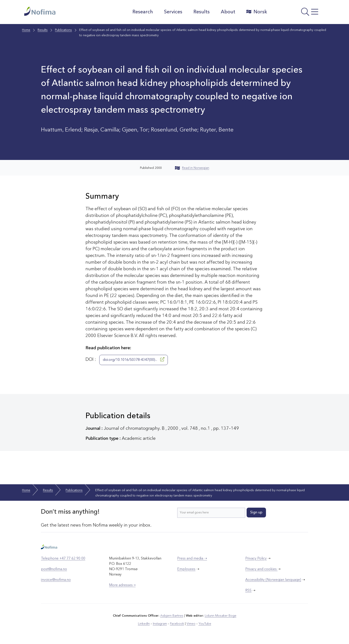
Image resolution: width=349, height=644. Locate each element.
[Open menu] (298, 13)
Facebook (177, 624)
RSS (248, 591)
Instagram (160, 624)
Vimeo (191, 624)
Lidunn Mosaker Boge (221, 616)
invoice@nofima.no (56, 580)
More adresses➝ (122, 585)
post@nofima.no (54, 569)
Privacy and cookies (261, 569)
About (228, 12)
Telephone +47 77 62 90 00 (63, 559)
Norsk (257, 12)
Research (143, 12)
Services (173, 12)
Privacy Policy (256, 559)
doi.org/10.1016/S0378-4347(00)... (134, 359)
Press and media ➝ (192, 559)
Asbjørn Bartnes (172, 616)
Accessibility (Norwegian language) (273, 580)
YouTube (205, 624)
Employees (186, 569)
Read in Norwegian (192, 168)
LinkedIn (144, 624)
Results (202, 12)
